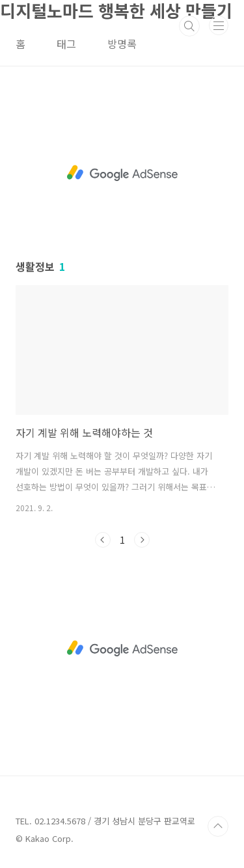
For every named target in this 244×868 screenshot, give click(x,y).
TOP (218, 826)
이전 (103, 540)
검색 (189, 26)
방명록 (122, 44)
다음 (142, 540)
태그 (66, 44)
